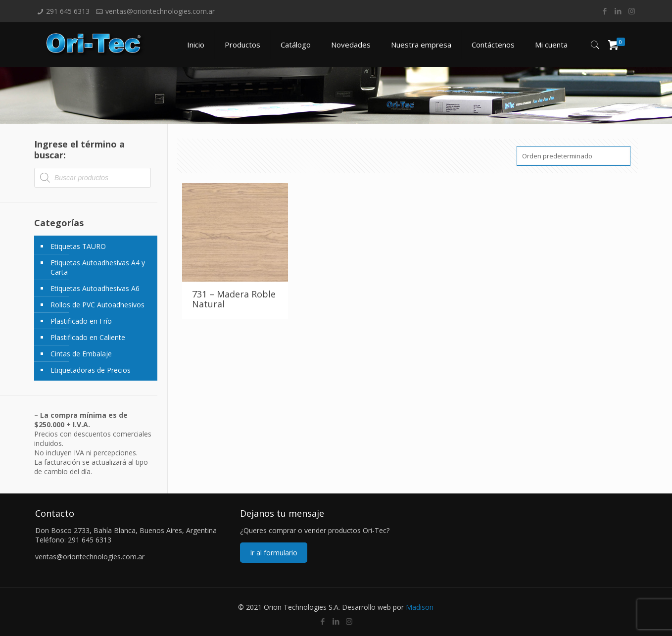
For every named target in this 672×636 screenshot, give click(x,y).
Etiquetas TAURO (78, 246)
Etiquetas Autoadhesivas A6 (95, 288)
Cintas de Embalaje (81, 354)
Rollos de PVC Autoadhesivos (97, 305)
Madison (420, 607)
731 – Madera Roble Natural (234, 299)
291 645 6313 (68, 11)
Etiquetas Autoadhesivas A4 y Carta (98, 267)
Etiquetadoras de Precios (91, 370)
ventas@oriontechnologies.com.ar (160, 11)
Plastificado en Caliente (88, 337)
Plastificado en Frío (81, 321)
